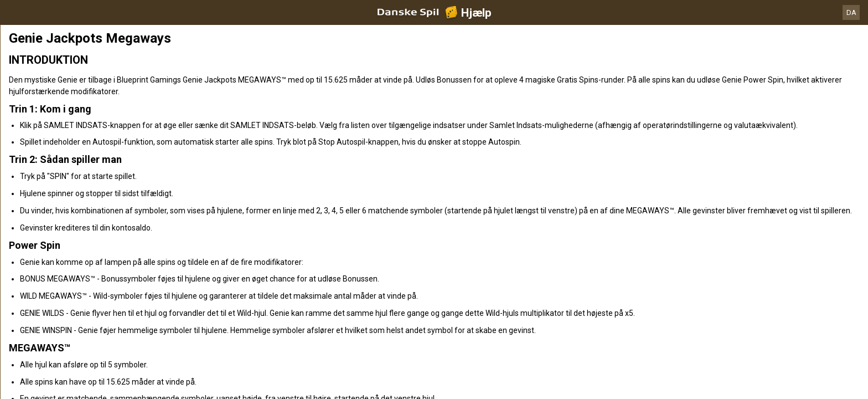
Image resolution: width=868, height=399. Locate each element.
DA (851, 12)
